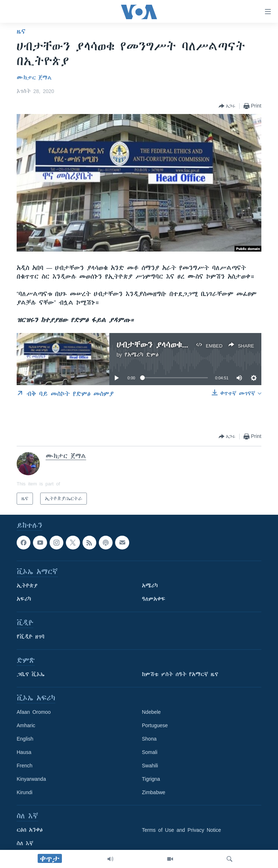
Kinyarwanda (31, 779)
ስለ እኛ (25, 844)
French (25, 766)
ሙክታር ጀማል (34, 78)
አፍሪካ (24, 599)
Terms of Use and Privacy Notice (182, 830)
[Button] (227, 106)
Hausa (24, 753)
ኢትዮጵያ (27, 586)
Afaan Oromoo (34, 712)
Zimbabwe (154, 793)
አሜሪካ (150, 586)
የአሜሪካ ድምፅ (142, 355)
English (25, 739)
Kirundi (25, 793)
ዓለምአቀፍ (154, 599)
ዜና (21, 31)
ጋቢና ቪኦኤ (31, 675)
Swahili (150, 766)
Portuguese (155, 726)
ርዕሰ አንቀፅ (30, 830)
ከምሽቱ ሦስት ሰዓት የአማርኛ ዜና (180, 675)
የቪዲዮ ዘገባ (31, 637)
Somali (150, 753)
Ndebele (151, 712)
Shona (149, 739)
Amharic (26, 726)
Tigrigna (151, 779)
